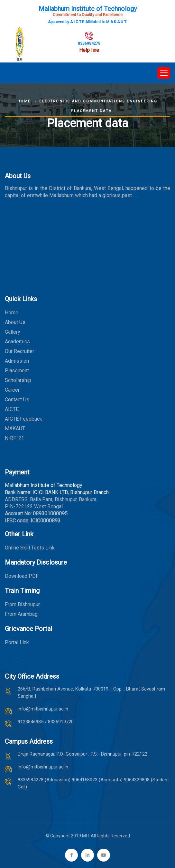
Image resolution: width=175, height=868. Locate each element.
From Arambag (21, 614)
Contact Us (17, 400)
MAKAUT (15, 429)
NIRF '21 (14, 438)
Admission (17, 361)
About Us (15, 322)
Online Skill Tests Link (30, 548)
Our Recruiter (19, 351)
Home (24, 101)
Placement (17, 371)
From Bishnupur (22, 604)
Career (12, 390)
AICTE (12, 409)
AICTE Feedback (23, 419)
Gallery (13, 332)
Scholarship (18, 380)
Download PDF (22, 576)
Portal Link (17, 642)
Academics (17, 342)
